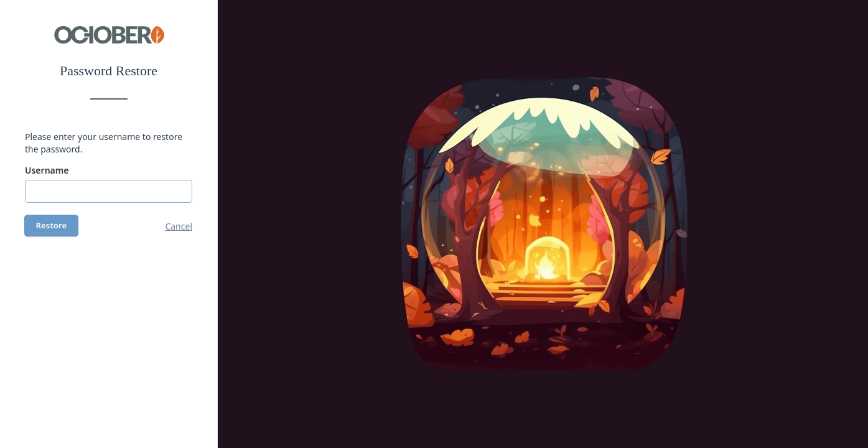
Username (47, 170)
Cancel (179, 226)
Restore (52, 225)
